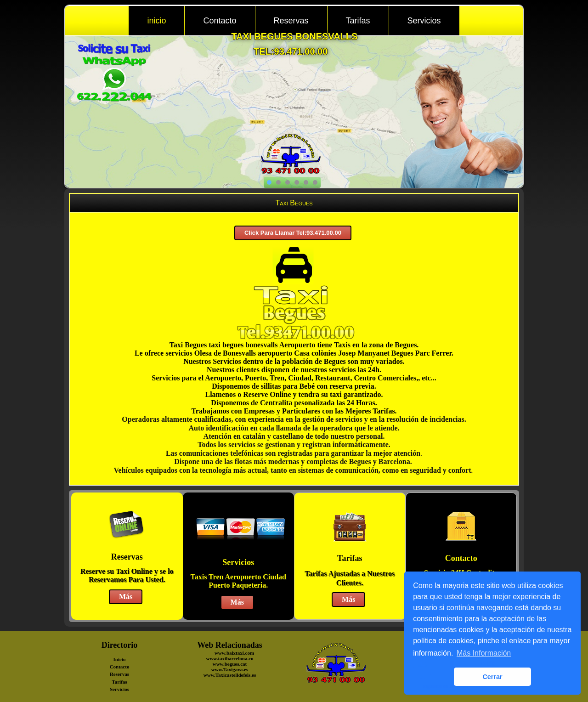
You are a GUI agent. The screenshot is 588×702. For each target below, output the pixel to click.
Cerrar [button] (492, 677)
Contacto (220, 21)
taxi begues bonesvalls (295, 36)
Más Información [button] (484, 653)
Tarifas (358, 21)
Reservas (291, 21)
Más (126, 597)
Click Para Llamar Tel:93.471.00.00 (293, 233)
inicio (156, 21)
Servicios (424, 21)
